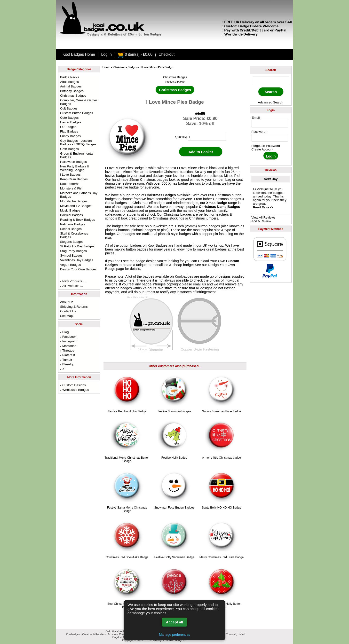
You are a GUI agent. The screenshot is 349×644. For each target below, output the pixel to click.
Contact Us (68, 311)
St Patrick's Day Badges (77, 246)
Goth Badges (69, 149)
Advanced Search (270, 102)
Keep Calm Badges (74, 179)
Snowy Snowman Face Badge (222, 411)
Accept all (175, 622)
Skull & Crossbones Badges (74, 235)
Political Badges (71, 215)
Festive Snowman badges (174, 411)
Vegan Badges (71, 265)
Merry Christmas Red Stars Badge (222, 557)
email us (199, 284)
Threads (67, 350)
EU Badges (68, 127)
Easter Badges (71, 122)
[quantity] (207, 137)
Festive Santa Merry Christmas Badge (127, 509)
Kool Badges (158, 245)
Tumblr (66, 360)
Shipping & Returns (74, 307)
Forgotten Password (266, 146)
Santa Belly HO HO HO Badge (222, 508)
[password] (270, 138)
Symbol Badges (71, 255)
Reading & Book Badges (78, 220)
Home (106, 67)
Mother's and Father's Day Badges (79, 195)
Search (271, 70)
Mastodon (68, 346)
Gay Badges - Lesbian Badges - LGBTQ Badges (78, 142)
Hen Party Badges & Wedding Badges (75, 168)
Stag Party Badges (73, 251)
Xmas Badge (217, 203)
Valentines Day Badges (77, 260)
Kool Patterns (70, 184)
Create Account (262, 149)
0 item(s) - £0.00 (135, 54)
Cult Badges (69, 108)
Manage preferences (174, 635)
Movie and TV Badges (76, 206)
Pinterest (67, 355)
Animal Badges (71, 86)
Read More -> (263, 207)
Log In (107, 54)
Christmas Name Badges (220, 207)
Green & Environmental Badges (77, 155)
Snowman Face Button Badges (174, 508)
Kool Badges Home (79, 54)
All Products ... (71, 286)
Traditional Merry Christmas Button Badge (127, 459)
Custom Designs (73, 385)
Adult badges (69, 82)
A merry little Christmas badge (222, 458)
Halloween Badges (73, 162)
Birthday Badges (72, 91)
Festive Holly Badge (174, 458)
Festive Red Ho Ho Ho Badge (127, 411)
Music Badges (70, 210)
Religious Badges (73, 224)
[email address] (270, 124)
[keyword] (271, 80)
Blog (64, 332)
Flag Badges (69, 131)
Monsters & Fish (72, 188)
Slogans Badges (72, 242)
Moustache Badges (74, 201)
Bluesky (67, 364)
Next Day (271, 179)
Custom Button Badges (77, 113)
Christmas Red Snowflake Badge (127, 557)
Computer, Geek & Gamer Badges (79, 102)
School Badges (71, 229)
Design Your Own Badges (78, 269)
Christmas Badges (126, 67)
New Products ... (73, 281)
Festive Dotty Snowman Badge (174, 557)
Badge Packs (70, 77)
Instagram (68, 341)
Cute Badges (69, 118)
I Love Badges (70, 175)
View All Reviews (263, 217)
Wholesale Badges (75, 390)
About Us (67, 302)
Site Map (66, 316)
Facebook (68, 337)
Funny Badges (70, 136)
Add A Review (261, 221)
